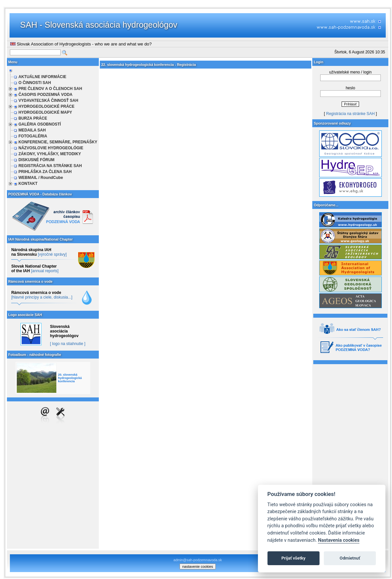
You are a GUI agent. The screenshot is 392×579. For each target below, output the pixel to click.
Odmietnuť (350, 558)
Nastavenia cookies (339, 540)
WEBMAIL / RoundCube (41, 178)
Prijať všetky (293, 558)
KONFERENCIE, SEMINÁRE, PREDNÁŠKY (58, 142)
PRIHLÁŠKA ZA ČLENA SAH (45, 172)
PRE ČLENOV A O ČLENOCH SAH (50, 89)
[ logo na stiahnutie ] (68, 344)
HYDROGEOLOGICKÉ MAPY (45, 112)
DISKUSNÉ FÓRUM (36, 160)
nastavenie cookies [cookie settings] (198, 566)
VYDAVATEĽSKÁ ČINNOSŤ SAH (48, 101)
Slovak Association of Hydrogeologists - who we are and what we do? (81, 44)
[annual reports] (45, 271)
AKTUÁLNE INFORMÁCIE (42, 77)
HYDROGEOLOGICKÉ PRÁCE (46, 106)
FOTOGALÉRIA (33, 136)
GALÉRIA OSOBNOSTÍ (40, 124)
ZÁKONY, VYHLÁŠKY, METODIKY (50, 154)
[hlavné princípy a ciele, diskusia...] (42, 297)
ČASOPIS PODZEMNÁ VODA (45, 95)
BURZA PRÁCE (33, 118)
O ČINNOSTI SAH (35, 83)
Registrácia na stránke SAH (350, 114)
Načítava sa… (206, 308)
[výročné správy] (52, 254)
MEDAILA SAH (32, 130)
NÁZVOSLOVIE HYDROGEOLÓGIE (51, 148)
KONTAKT (28, 184)
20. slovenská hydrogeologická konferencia (70, 378)
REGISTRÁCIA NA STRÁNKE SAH (50, 166)
